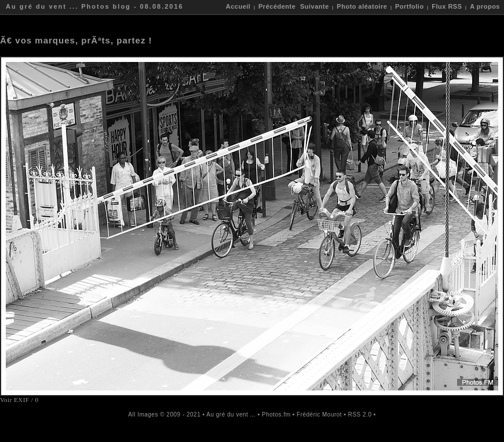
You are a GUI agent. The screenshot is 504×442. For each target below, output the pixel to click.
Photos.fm (276, 414)
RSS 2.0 (360, 414)
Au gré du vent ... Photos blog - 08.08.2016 (95, 6)
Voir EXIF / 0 (19, 400)
